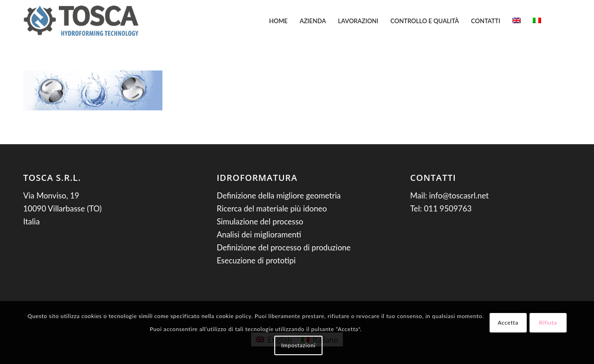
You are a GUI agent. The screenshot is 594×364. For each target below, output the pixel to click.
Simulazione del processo (260, 221)
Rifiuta (548, 322)
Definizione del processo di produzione (284, 247)
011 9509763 (448, 208)
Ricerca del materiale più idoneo (272, 208)
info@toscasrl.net (459, 195)
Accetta (508, 322)
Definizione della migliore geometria (279, 195)
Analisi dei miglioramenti (259, 234)
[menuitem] (278, 21)
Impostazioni (298, 345)
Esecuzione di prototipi (256, 260)
